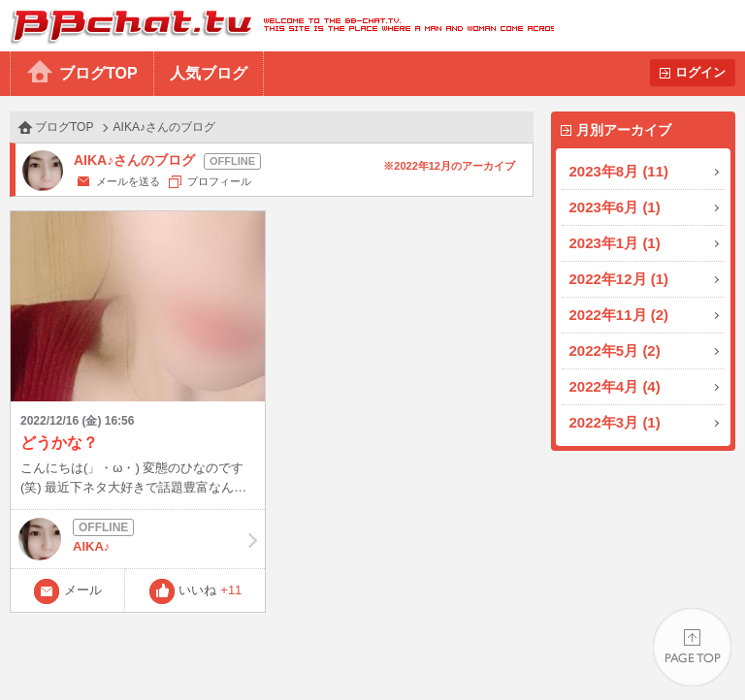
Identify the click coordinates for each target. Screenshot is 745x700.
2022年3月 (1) (615, 422)
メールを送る (128, 181)
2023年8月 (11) (619, 171)
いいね (210, 590)
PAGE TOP (692, 647)
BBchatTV (277, 26)
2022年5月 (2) (615, 350)
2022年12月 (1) (619, 279)
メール (83, 590)
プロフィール (219, 181)
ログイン (700, 72)
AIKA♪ (138, 539)
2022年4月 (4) (615, 386)
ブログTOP (98, 73)
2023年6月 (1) (615, 207)
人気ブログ (209, 73)
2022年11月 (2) (619, 315)
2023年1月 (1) (615, 243)
